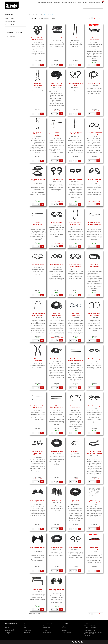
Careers (45, 631)
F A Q (6, 626)
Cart (63, 629)
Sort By (33, 18)
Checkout (65, 631)
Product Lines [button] (42, 3)
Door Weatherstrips (75, 179)
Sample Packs (77, 3)
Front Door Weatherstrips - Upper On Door (57, 134)
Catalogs (50, 3)
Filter (54, 18)
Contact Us (92, 3)
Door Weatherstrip (94, 83)
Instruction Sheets (28, 629)
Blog (25, 627)
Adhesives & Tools (67, 3)
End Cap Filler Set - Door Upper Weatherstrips (38, 453)
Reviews (45, 626)
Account (64, 627)
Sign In (98, 3)
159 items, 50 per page (44, 18)
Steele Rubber (12, 5)
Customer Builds (47, 632)
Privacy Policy (8, 634)
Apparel (85, 3)
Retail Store (7, 627)
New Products (27, 632)
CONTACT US (87, 635)
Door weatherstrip (57, 38)
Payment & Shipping (9, 631)
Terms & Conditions (67, 632)
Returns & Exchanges (10, 629)
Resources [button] (57, 3)
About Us (45, 629)
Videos (26, 626)
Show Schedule (47, 627)
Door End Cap (57, 500)
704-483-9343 (91, 631)
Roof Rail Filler (38, 589)
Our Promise (8, 632)
